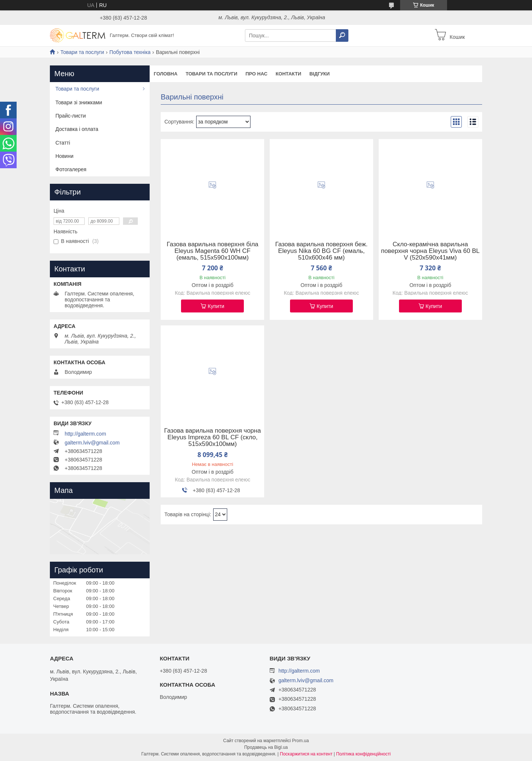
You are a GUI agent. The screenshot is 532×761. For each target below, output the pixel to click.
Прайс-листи (71, 116)
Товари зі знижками (79, 102)
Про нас (256, 74)
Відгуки (319, 74)
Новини (64, 156)
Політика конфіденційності (364, 754)
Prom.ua (301, 741)
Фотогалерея (71, 169)
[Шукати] (342, 35)
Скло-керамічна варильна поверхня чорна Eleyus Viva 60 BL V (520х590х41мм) (430, 251)
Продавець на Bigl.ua (266, 747)
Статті (63, 143)
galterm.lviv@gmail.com (92, 443)
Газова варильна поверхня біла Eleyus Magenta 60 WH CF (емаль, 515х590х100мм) (212, 251)
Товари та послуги (82, 52)
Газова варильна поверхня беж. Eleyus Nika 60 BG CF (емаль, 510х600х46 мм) (321, 251)
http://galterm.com (85, 434)
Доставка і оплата (77, 129)
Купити (216, 306)
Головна (166, 74)
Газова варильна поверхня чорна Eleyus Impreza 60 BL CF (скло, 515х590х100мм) (212, 437)
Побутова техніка (130, 52)
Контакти (289, 74)
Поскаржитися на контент (306, 754)
